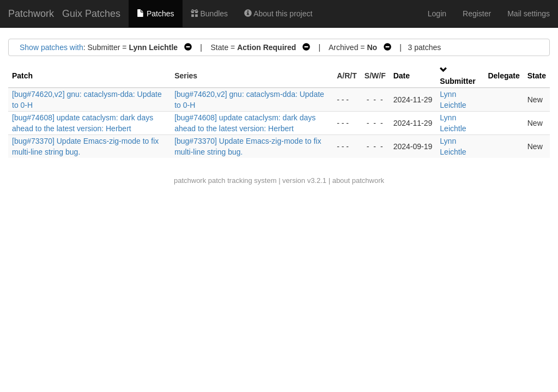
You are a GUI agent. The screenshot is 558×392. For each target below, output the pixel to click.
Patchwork (31, 14)
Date (402, 76)
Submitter (457, 81)
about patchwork (358, 180)
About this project (278, 14)
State (537, 76)
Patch (22, 76)
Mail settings (529, 14)
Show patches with (51, 47)
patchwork (190, 180)
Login (437, 14)
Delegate (504, 76)
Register (477, 14)
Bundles (209, 14)
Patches (155, 14)
